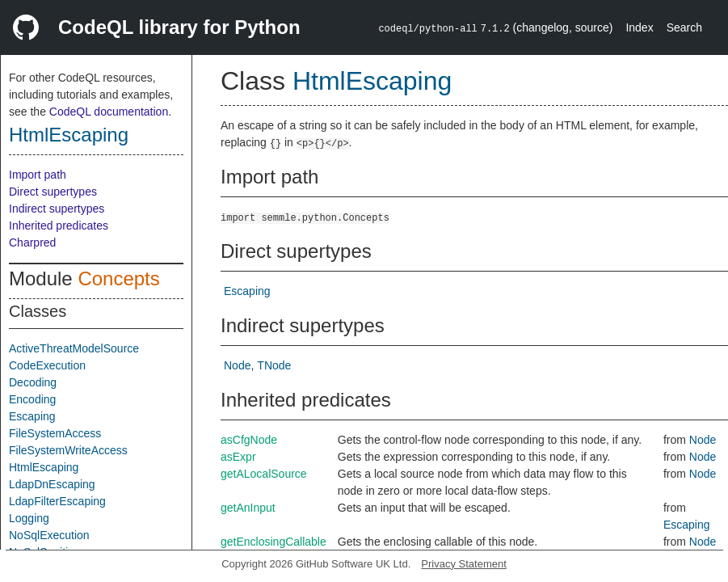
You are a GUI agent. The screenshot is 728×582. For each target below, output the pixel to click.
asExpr (238, 457)
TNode (274, 365)
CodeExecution (47, 365)
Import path (38, 175)
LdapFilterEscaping (57, 501)
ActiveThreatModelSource (74, 348)
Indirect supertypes (57, 209)
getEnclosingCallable (274, 542)
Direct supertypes (53, 192)
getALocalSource (264, 474)
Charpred (32, 242)
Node (237, 365)
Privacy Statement (464, 564)
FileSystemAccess (55, 433)
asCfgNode (249, 440)
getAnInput (248, 508)
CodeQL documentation (109, 112)
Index (639, 27)
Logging (29, 518)
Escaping (32, 416)
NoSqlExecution (49, 535)
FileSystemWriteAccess (68, 450)
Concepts (118, 278)
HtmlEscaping (69, 135)
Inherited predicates (59, 226)
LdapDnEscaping (52, 484)
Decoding (33, 382)
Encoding (32, 399)
